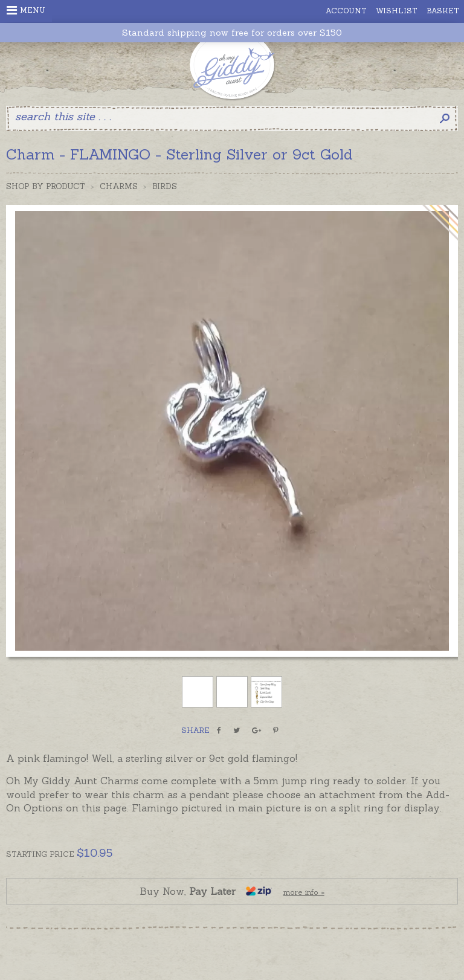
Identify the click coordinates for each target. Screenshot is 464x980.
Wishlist (397, 11)
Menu (26, 10)
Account (346, 11)
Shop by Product (46, 186)
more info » (304, 892)
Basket (443, 11)
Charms (119, 186)
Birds (165, 186)
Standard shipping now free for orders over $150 (232, 33)
